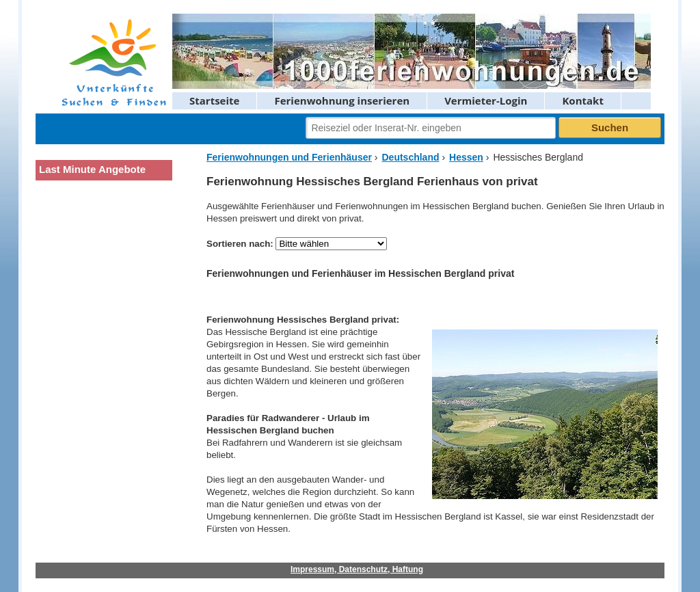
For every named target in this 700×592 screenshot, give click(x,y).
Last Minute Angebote (92, 169)
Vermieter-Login (486, 100)
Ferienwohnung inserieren (342, 100)
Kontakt (583, 100)
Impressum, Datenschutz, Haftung (357, 569)
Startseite (214, 100)
